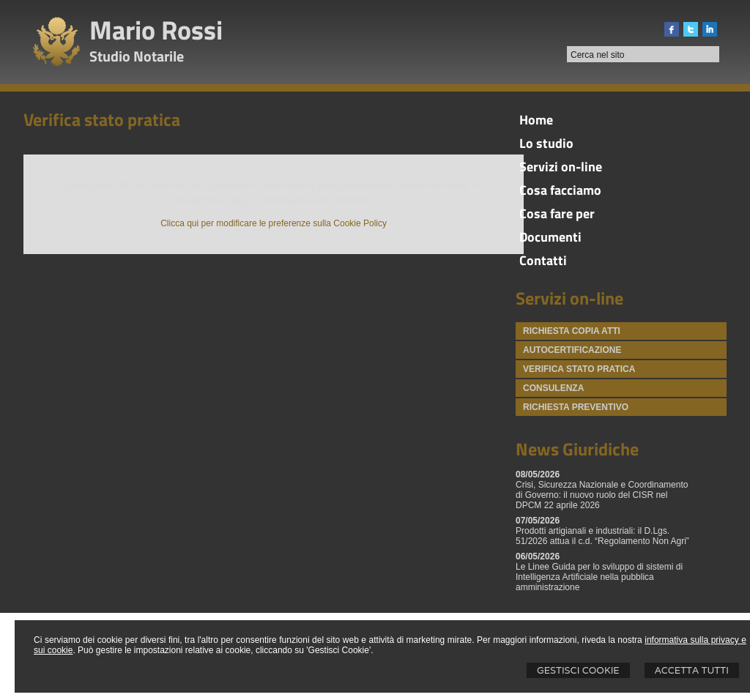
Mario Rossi (156, 30)
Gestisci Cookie (578, 670)
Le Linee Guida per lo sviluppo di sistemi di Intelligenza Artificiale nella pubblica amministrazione (599, 577)
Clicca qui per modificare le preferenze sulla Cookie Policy (274, 223)
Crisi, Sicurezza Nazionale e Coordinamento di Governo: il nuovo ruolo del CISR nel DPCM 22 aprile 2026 (602, 495)
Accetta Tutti (692, 670)
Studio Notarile (137, 56)
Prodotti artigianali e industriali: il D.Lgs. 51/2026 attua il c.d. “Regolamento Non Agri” (602, 536)
